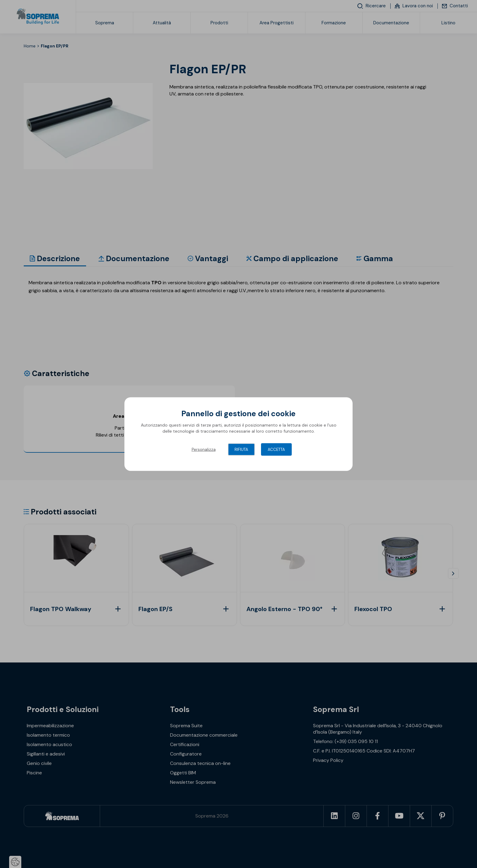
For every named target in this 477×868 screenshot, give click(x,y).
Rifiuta (241, 450)
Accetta (276, 450)
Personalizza (204, 450)
